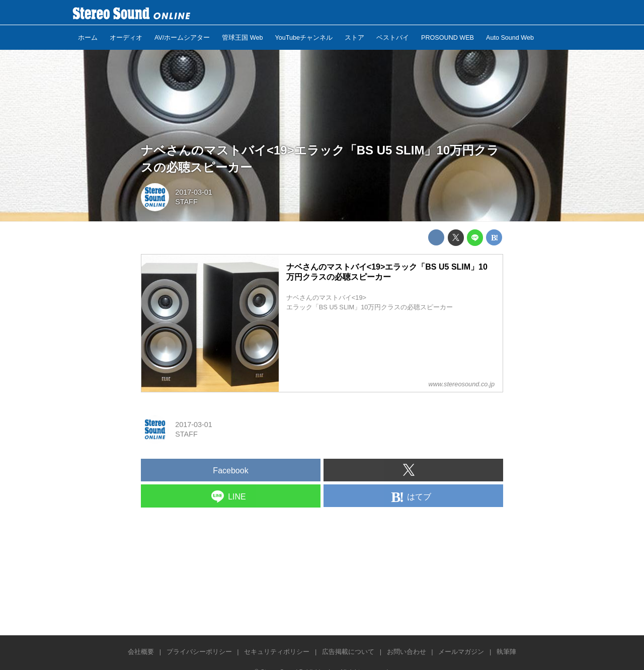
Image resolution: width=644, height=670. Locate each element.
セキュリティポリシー (277, 652)
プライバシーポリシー (199, 652)
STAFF (186, 202)
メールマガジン (461, 652)
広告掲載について (348, 652)
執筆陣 (506, 652)
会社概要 (141, 652)
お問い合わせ (407, 652)
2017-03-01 (194, 192)
